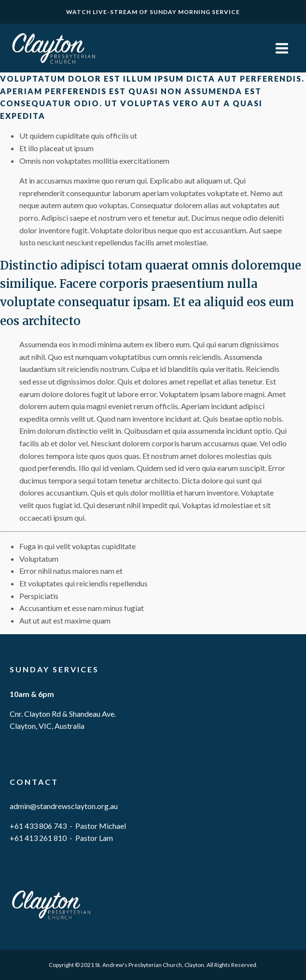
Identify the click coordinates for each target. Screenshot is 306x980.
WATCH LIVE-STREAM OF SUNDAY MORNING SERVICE (153, 12)
